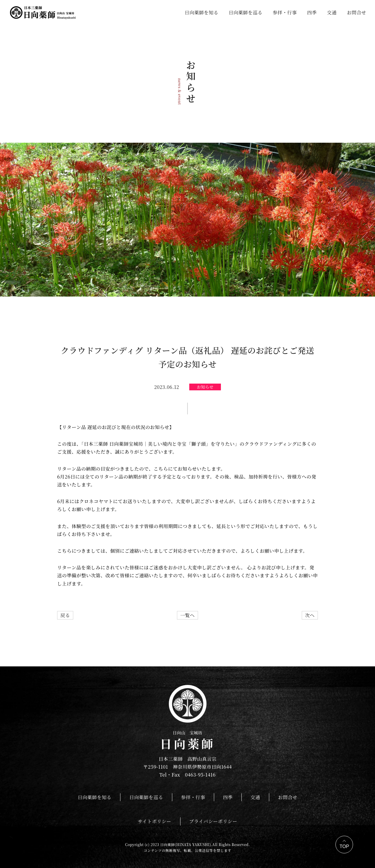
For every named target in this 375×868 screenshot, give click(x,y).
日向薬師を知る (201, 12)
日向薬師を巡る (245, 12)
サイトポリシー (154, 821)
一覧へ (187, 615)
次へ (310, 615)
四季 (312, 12)
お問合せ (357, 12)
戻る (65, 615)
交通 (332, 12)
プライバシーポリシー (213, 821)
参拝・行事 (285, 12)
